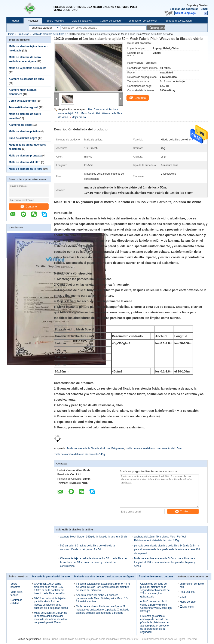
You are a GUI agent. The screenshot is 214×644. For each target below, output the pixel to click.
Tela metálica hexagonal (23, 107)
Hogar (16, 21)
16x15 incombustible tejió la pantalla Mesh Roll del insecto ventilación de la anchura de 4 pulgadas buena (51, 603)
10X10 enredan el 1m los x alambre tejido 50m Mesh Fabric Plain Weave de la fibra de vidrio (90, 113)
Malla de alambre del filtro (25, 162)
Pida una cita (187, 592)
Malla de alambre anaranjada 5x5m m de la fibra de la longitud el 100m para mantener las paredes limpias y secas (165, 562)
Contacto (29, 207)
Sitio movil (187, 607)
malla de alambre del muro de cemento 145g (79, 454)
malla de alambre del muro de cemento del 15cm (154, 448)
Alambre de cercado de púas (26, 79)
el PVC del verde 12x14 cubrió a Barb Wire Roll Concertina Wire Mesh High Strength (156, 606)
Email (204, 9)
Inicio (11, 34)
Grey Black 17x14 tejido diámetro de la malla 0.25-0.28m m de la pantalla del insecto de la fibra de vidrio (49, 589)
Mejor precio (79, 117)
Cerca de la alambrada (22, 101)
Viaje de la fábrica (82, 21)
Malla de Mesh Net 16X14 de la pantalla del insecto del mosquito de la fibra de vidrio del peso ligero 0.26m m (51, 618)
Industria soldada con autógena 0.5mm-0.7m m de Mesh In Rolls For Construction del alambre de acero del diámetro (103, 587)
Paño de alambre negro (23, 138)
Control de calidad (110, 21)
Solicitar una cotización (184, 9)
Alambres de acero (20, 125)
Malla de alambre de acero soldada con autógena (104, 577)
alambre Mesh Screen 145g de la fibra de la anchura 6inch (94, 537)
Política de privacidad (29, 639)
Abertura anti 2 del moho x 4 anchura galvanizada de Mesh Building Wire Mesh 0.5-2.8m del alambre (102, 598)
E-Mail (183, 597)
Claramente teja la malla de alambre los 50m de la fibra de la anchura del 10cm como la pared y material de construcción (93, 562)
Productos (33, 21)
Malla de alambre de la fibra (48, 34)
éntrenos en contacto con (143, 21)
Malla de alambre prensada (25, 156)
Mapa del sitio (188, 602)
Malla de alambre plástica (24, 131)
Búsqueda (159, 28)
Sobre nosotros (55, 21)
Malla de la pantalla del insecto (27, 68)
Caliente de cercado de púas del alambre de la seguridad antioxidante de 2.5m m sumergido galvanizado (155, 590)
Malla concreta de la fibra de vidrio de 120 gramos (96, 448)
